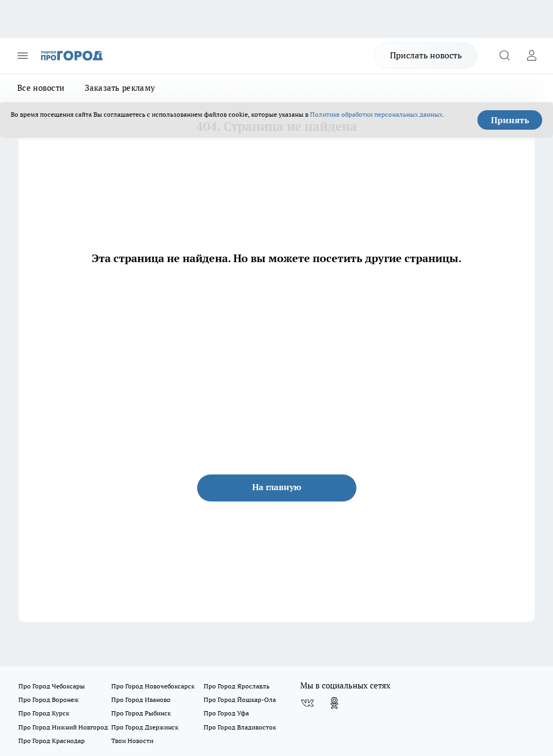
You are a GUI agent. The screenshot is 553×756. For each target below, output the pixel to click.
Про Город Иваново (141, 700)
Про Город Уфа (226, 713)
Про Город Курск (44, 713)
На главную (277, 487)
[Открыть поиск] (504, 56)
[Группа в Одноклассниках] (334, 703)
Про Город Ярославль (237, 686)
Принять (510, 120)
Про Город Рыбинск (141, 713)
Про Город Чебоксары (52, 686)
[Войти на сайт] (531, 56)
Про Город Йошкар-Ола (240, 700)
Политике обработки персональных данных (376, 114)
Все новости (41, 88)
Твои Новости (132, 741)
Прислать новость (426, 55)
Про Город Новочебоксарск (153, 686)
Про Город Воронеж (49, 700)
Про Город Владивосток (240, 727)
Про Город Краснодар (52, 741)
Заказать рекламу (120, 88)
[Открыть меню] (23, 56)
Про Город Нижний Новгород (63, 727)
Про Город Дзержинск (145, 727)
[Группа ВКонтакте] (307, 703)
